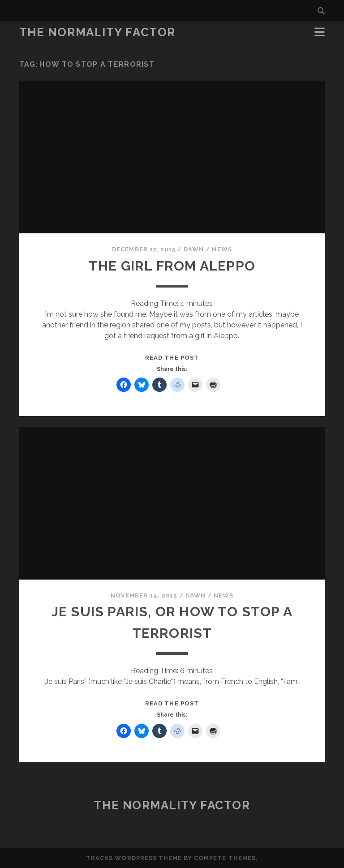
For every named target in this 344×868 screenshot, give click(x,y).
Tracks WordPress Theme (134, 858)
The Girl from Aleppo (172, 266)
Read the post (172, 358)
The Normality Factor (97, 32)
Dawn (194, 249)
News (222, 249)
